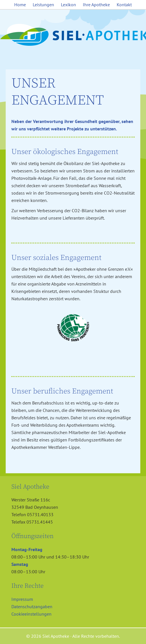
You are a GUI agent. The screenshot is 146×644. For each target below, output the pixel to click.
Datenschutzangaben (32, 607)
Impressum (22, 599)
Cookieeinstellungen (31, 614)
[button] (10, 634)
